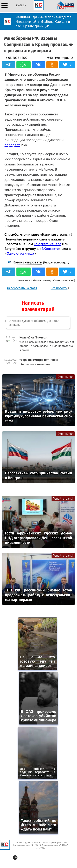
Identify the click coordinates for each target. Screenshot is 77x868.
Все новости (59, 288)
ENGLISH (21, 5)
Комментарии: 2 (61, 58)
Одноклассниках (20, 253)
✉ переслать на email (22, 288)
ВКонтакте (50, 249)
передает (12, 145)
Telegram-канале (48, 244)
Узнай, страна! (63, 498)
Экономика (66, 377)
